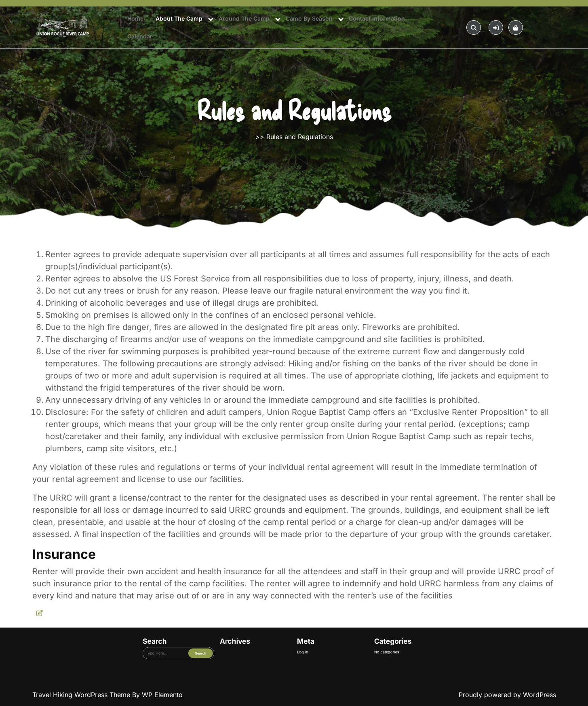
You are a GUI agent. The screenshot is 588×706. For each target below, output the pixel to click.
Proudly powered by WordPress (507, 695)
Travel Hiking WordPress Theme (82, 695)
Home (135, 18)
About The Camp (179, 18)
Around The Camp (244, 18)
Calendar (140, 36)
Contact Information (377, 18)
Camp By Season (309, 18)
